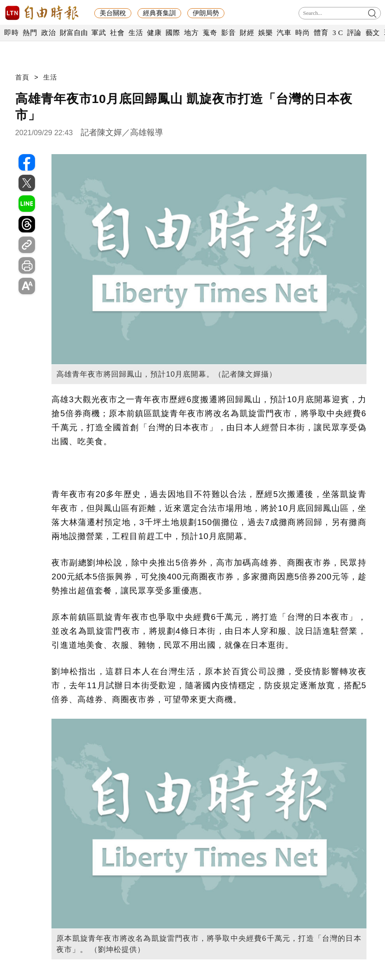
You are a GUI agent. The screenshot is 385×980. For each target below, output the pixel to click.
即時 (11, 33)
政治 (48, 33)
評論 (354, 33)
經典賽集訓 (159, 13)
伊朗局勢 (206, 13)
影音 (228, 33)
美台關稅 (113, 13)
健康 (154, 33)
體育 (321, 33)
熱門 (30, 33)
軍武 (99, 33)
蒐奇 (210, 33)
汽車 (284, 33)
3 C (338, 33)
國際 (173, 33)
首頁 (22, 77)
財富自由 (73, 33)
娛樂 (265, 33)
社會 (117, 33)
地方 (191, 33)
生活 (136, 33)
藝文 (373, 33)
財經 (247, 33)
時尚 (302, 33)
